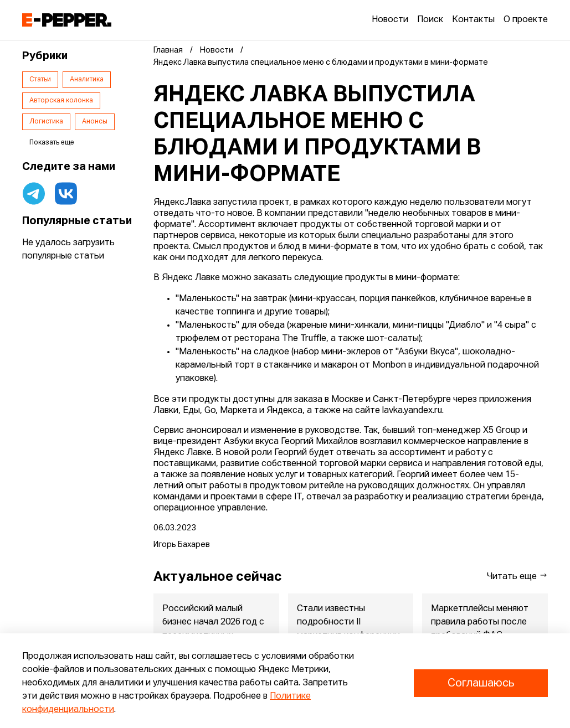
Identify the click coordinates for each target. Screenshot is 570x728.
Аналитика (87, 80)
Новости (390, 20)
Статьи (40, 80)
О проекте (526, 20)
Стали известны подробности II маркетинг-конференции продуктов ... (348, 629)
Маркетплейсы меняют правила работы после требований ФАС (480, 622)
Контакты (473, 20)
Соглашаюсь (481, 683)
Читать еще (517, 576)
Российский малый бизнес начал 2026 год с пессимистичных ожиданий (213, 629)
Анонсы (95, 122)
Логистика (46, 122)
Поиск (430, 20)
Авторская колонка (61, 101)
